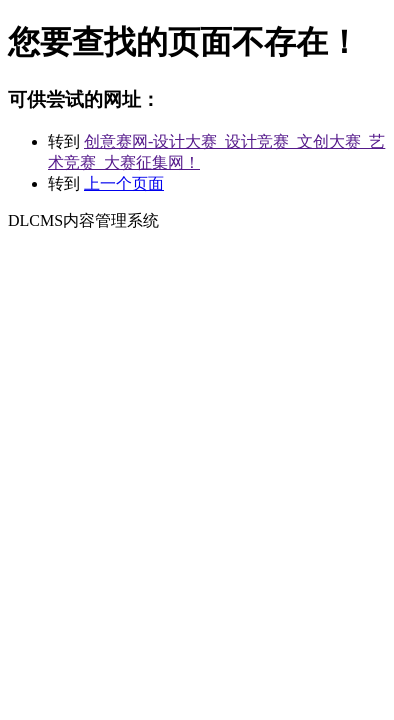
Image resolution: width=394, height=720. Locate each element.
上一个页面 (124, 183)
